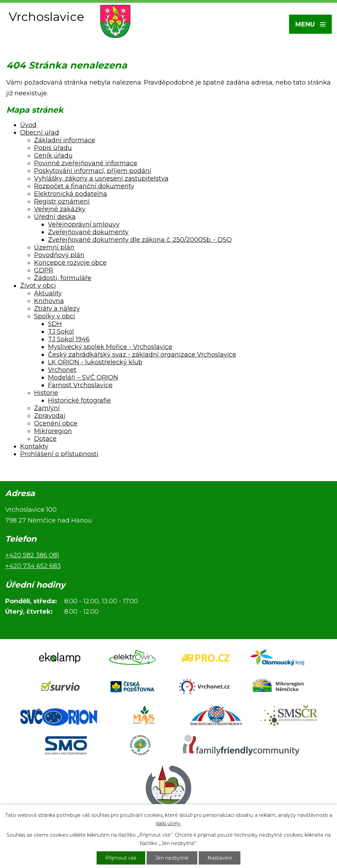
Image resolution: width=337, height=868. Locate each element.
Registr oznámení (62, 201)
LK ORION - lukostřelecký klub (95, 362)
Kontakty (34, 446)
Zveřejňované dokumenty (88, 232)
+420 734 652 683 (33, 566)
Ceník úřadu (53, 156)
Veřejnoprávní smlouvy (84, 224)
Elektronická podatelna (71, 194)
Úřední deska (55, 217)
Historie (46, 393)
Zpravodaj (50, 416)
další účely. (168, 823)
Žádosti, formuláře (63, 278)
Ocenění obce (56, 423)
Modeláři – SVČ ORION (83, 377)
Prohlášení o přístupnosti (59, 454)
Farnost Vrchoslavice (80, 385)
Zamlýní (47, 408)
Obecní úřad (40, 133)
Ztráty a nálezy (57, 309)
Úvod (28, 125)
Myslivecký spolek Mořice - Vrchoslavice (110, 347)
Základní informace (65, 140)
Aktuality (48, 293)
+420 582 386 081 (32, 555)
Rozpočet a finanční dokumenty (84, 186)
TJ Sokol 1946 (69, 339)
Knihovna (49, 301)
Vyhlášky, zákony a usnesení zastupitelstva (101, 178)
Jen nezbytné (172, 858)
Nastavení (220, 858)
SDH (55, 324)
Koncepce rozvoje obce (70, 263)
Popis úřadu (53, 148)
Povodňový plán (59, 255)
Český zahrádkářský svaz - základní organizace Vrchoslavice (142, 355)
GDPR (44, 270)
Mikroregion (53, 431)
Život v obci (38, 286)
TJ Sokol (61, 332)
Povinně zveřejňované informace (86, 163)
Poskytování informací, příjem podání (93, 171)
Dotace (45, 439)
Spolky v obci (55, 316)
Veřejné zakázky (60, 209)
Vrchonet (62, 370)
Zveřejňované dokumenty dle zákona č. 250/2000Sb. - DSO (140, 240)
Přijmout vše (121, 858)
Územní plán (54, 247)
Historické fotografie (79, 400)
